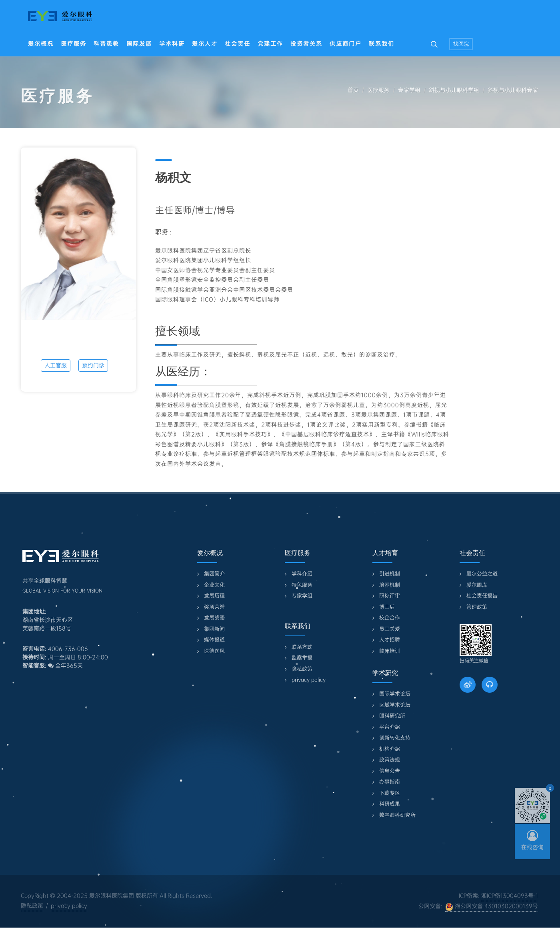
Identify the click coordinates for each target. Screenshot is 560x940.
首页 (353, 90)
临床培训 (390, 651)
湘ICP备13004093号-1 (510, 896)
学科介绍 (302, 574)
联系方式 (302, 647)
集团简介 (214, 574)
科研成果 (390, 804)
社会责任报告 (482, 596)
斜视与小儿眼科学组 (454, 90)
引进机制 (390, 574)
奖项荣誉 (214, 607)
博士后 (387, 607)
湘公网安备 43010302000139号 (492, 907)
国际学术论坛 (395, 694)
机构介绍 (390, 749)
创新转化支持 (395, 738)
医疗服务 (378, 90)
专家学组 (409, 90)
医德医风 (214, 651)
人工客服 (56, 365)
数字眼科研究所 (397, 815)
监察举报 (302, 658)
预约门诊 (93, 365)
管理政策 (477, 607)
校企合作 (390, 618)
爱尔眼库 (477, 585)
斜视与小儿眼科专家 (513, 90)
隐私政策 (302, 669)
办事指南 (390, 782)
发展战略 (214, 618)
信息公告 (390, 771)
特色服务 (302, 585)
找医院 (461, 44)
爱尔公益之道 (482, 574)
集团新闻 (214, 629)
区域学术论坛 (395, 705)
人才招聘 (390, 640)
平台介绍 (390, 727)
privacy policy (309, 680)
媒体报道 (214, 640)
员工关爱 (390, 629)
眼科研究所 (392, 716)
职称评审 (390, 596)
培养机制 (390, 585)
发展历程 (214, 596)
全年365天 (65, 665)
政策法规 (390, 760)
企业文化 (214, 585)
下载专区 (390, 793)
